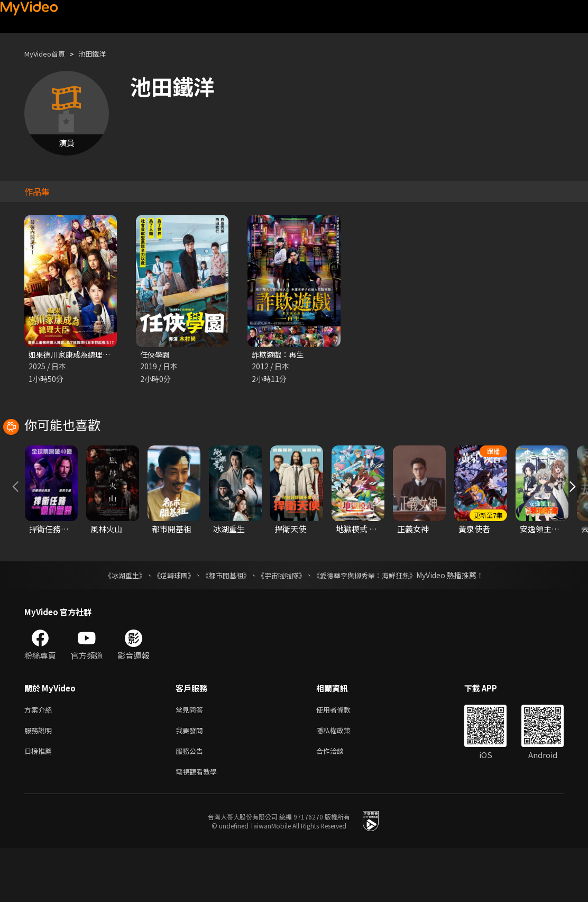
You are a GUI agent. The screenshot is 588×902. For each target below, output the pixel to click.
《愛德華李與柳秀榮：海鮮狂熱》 (371, 623)
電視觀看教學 (199, 824)
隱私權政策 (342, 780)
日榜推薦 (40, 802)
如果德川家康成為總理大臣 (76, 355)
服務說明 (40, 780)
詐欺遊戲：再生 (279, 355)
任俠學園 (156, 355)
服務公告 (191, 802)
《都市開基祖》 (223, 623)
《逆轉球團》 (168, 623)
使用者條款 (342, 758)
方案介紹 (40, 758)
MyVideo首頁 (48, 54)
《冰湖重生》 (116, 623)
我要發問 (191, 780)
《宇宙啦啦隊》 (282, 623)
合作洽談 (338, 802)
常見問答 (191, 758)
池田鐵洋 (102, 54)
